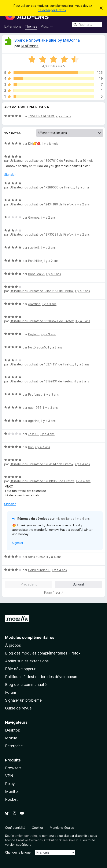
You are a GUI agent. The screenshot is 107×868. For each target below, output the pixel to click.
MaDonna (30, 46)
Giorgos (34, 217)
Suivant (78, 584)
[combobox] (87, 25)
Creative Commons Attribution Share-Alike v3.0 (49, 840)
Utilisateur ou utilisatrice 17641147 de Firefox (42, 464)
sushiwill (34, 248)
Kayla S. (34, 334)
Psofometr (35, 394)
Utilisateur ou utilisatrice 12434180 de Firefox (42, 204)
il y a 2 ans (82, 204)
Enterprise (14, 746)
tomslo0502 (36, 557)
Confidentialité (15, 828)
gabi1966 (35, 408)
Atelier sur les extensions (27, 661)
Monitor (12, 791)
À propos (13, 645)
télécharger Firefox (52, 10)
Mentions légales (62, 828)
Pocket (11, 799)
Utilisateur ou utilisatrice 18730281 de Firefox (42, 234)
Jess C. (33, 434)
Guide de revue (18, 708)
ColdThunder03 (39, 570)
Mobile (11, 738)
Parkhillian (35, 261)
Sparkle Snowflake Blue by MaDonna (47, 40)
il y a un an (83, 187)
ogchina (34, 421)
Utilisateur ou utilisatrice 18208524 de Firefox (42, 321)
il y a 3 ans (49, 304)
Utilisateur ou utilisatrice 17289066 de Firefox (42, 187)
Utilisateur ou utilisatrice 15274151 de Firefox (41, 364)
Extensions (13, 26)
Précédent (29, 584)
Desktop (13, 730)
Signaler (10, 175)
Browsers (13, 768)
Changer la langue (18, 852)
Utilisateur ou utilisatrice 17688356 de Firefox (42, 481)
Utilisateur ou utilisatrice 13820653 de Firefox (42, 291)
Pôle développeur (20, 669)
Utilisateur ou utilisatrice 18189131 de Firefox (41, 381)
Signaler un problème (23, 700)
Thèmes (31, 26)
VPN (9, 776)
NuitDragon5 (37, 347)
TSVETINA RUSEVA (41, 116)
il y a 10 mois (84, 161)
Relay (10, 784)
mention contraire (25, 836)
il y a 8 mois (50, 144)
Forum (11, 692)
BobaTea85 (36, 274)
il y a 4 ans (43, 447)
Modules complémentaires (30, 637)
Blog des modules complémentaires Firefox (43, 653)
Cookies (38, 828)
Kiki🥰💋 (34, 144)
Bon (31, 447)
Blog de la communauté (26, 685)
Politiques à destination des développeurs (42, 677)
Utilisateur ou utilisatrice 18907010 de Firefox (42, 161)
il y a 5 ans (64, 116)
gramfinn (34, 304)
